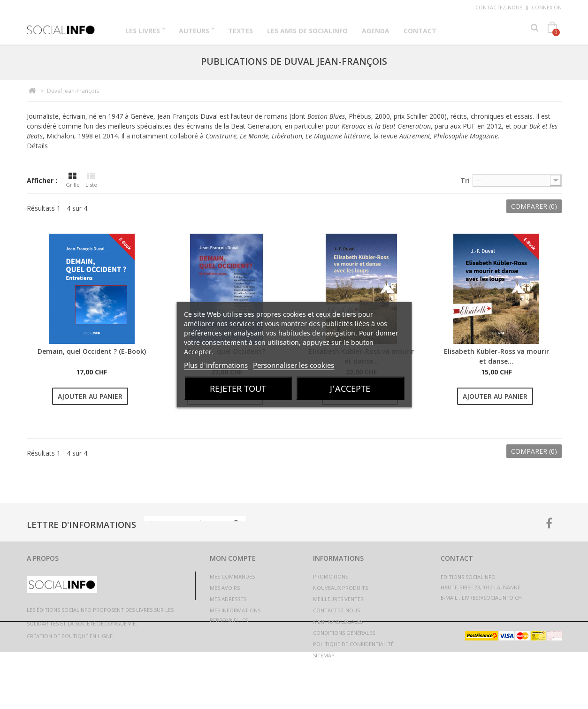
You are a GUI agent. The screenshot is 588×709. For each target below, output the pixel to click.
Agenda (376, 31)
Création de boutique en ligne (70, 693)
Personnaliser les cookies (294, 365)
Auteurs (194, 31)
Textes (241, 31)
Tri (465, 180)
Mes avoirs (225, 588)
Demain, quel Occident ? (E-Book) (92, 351)
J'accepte (350, 388)
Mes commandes (232, 576)
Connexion (547, 7)
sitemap (324, 655)
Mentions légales (338, 621)
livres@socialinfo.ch (492, 598)
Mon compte (233, 558)
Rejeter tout (238, 388)
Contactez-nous (499, 7)
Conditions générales (344, 633)
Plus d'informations (216, 365)
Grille (73, 180)
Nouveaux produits (340, 588)
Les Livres (143, 31)
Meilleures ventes (338, 599)
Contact (420, 31)
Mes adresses (228, 599)
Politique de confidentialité (353, 644)
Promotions (331, 576)
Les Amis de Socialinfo (307, 31)
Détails (37, 146)
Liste (91, 180)
